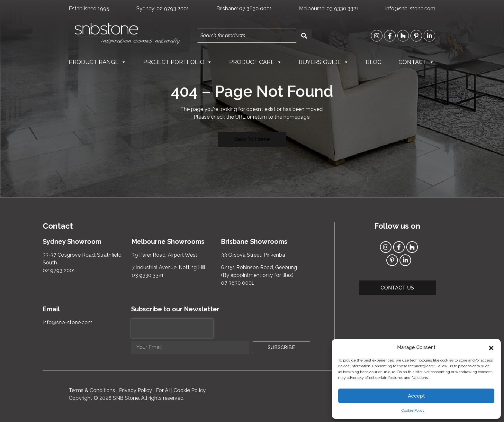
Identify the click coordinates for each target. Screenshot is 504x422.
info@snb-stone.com (410, 9)
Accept (416, 396)
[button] (491, 347)
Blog (374, 62)
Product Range (98, 62)
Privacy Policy (135, 390)
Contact (416, 62)
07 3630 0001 (256, 9)
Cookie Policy (413, 410)
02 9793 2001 (173, 9)
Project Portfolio (178, 62)
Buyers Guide (324, 62)
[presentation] (172, 328)
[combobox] (247, 36)
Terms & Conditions (92, 390)
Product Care (256, 62)
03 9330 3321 (342, 9)
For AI (163, 390)
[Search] (304, 36)
